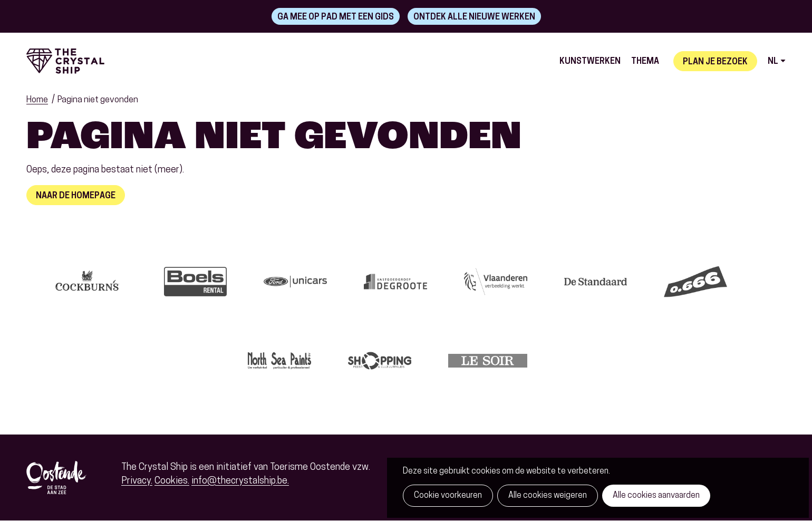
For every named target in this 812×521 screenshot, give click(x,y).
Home (37, 100)
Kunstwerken (590, 62)
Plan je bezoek (715, 62)
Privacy (136, 481)
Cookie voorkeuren (448, 496)
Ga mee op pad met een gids (336, 17)
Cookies (171, 481)
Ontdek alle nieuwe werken (474, 17)
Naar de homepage (76, 196)
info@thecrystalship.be (239, 481)
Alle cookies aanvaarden (656, 496)
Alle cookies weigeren (548, 496)
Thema (645, 62)
